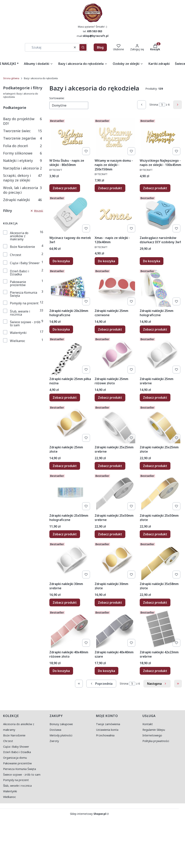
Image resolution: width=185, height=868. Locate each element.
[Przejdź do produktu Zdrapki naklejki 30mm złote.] (116, 561)
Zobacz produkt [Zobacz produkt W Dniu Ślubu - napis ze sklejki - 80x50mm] (65, 188)
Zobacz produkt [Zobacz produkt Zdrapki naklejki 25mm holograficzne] (155, 329)
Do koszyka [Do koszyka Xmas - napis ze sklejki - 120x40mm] (106, 261)
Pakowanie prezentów (18, 283)
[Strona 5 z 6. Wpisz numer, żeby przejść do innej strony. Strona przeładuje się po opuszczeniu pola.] (162, 105)
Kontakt (148, 724)
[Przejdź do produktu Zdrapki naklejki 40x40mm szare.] (116, 629)
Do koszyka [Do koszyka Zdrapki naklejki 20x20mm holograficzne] (61, 329)
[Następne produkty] (157, 684)
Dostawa (55, 730)
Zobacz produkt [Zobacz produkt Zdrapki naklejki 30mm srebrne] (65, 602)
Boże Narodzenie (22, 247)
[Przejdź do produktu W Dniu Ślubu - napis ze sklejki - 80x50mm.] (70, 137)
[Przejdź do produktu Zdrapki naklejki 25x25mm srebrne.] (116, 424)
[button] (83, 47)
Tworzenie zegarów (22, 138)
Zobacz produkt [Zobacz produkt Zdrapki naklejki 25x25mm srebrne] (110, 466)
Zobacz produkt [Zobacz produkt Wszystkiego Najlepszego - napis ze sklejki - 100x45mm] (155, 188)
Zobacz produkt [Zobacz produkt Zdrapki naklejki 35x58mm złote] (155, 602)
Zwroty (54, 741)
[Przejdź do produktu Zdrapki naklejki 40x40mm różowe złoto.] (70, 629)
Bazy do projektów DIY (22, 121)
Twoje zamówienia (108, 724)
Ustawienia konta (107, 730)
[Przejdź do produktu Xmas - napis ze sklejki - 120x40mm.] (116, 214)
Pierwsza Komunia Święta (24, 294)
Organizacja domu (15, 758)
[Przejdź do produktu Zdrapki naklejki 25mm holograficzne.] (161, 287)
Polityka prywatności (156, 741)
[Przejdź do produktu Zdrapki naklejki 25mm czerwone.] (116, 287)
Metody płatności (61, 735)
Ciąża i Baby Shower (25, 263)
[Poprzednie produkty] (101, 684)
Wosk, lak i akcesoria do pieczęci (22, 190)
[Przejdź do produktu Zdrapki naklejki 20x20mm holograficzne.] (70, 287)
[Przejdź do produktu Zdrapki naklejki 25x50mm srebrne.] (116, 492)
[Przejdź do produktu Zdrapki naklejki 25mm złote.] (70, 424)
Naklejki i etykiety (22, 161)
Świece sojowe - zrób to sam (25, 324)
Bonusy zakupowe (61, 724)
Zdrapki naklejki (22, 200)
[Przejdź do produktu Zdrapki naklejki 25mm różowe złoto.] (116, 356)
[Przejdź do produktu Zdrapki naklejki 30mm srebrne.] (70, 561)
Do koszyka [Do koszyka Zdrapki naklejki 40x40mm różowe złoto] (61, 671)
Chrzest (16, 255)
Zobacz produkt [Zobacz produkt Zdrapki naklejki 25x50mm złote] (155, 534)
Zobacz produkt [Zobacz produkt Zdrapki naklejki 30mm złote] (110, 602)
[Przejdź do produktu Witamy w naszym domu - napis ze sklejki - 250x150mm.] (116, 137)
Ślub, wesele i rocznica (20, 313)
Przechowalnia (105, 735)
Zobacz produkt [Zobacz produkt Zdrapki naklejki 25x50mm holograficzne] (65, 534)
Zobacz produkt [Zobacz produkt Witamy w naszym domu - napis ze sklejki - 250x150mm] (110, 188)
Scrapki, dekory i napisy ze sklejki (22, 178)
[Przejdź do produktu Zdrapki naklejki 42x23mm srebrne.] (161, 629)
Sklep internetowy (88, 814)
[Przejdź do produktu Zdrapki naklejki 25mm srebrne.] (161, 356)
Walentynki (18, 333)
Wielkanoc (17, 341)
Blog (100, 47)
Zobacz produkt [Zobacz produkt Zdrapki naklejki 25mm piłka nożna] (65, 398)
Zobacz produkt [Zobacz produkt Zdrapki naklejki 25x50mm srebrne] (110, 534)
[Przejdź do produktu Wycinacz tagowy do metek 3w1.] (70, 214)
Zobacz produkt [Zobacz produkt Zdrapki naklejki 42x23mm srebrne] (155, 671)
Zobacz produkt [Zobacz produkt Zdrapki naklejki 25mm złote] (65, 466)
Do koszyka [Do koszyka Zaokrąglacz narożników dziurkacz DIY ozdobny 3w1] (152, 261)
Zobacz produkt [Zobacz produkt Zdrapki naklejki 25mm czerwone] (110, 329)
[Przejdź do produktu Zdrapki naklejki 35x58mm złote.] (161, 561)
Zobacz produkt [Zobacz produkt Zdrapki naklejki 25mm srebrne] (155, 398)
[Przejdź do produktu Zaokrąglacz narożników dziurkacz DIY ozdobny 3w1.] (161, 214)
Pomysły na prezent (24, 303)
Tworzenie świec (22, 131)
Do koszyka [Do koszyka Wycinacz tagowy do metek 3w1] (61, 261)
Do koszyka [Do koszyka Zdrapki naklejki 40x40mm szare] (106, 671)
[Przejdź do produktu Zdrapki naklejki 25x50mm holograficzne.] (70, 492)
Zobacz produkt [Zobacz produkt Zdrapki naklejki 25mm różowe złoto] (110, 398)
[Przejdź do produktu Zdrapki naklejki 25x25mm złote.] (161, 424)
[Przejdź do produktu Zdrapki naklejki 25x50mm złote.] (161, 492)
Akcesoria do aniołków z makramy (19, 236)
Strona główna (11, 78)
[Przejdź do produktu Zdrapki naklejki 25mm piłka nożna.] (70, 356)
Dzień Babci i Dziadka (20, 273)
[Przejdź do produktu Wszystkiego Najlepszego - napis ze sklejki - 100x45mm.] (161, 137)
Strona (154, 105)
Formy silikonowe (22, 153)
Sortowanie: (57, 98)
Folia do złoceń (22, 146)
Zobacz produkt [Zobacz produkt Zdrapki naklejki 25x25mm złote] (155, 466)
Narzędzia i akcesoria (22, 168)
